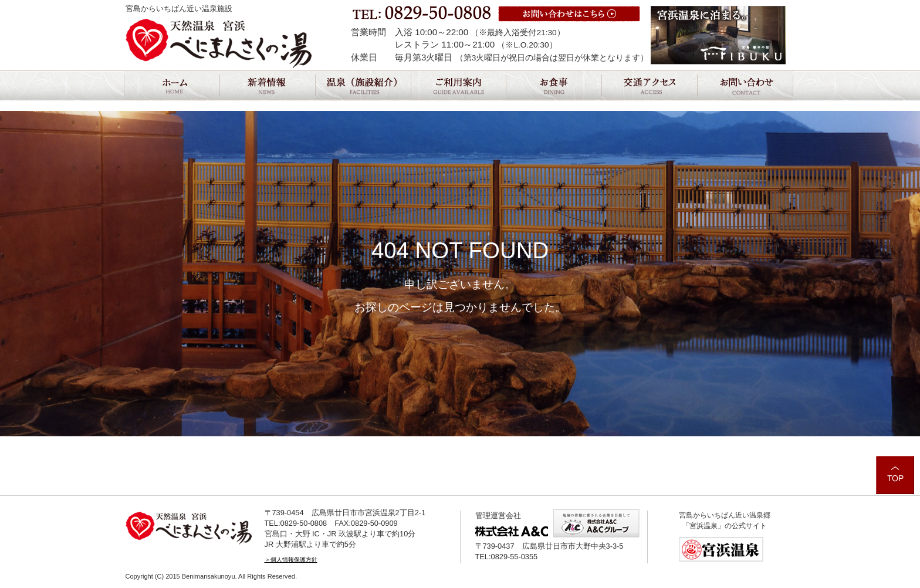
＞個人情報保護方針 (291, 560)
